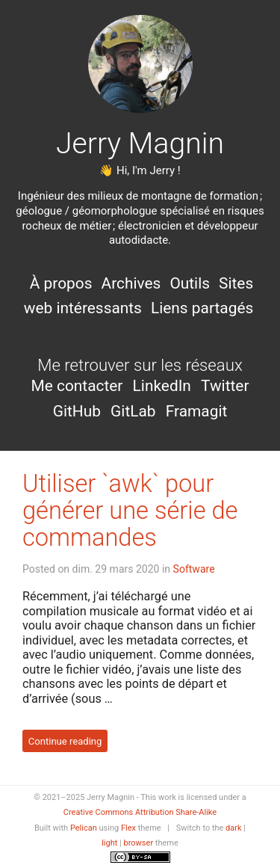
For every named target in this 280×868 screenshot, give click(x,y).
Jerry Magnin (140, 144)
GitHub (79, 411)
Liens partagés (202, 308)
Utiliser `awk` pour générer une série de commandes (130, 511)
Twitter (225, 386)
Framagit (197, 411)
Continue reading (65, 741)
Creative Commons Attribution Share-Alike (140, 812)
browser (139, 843)
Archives (131, 283)
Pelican (84, 828)
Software (194, 569)
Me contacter (78, 386)
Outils (190, 283)
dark (234, 828)
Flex (128, 828)
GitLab (135, 411)
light (109, 843)
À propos (61, 283)
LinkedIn (164, 386)
